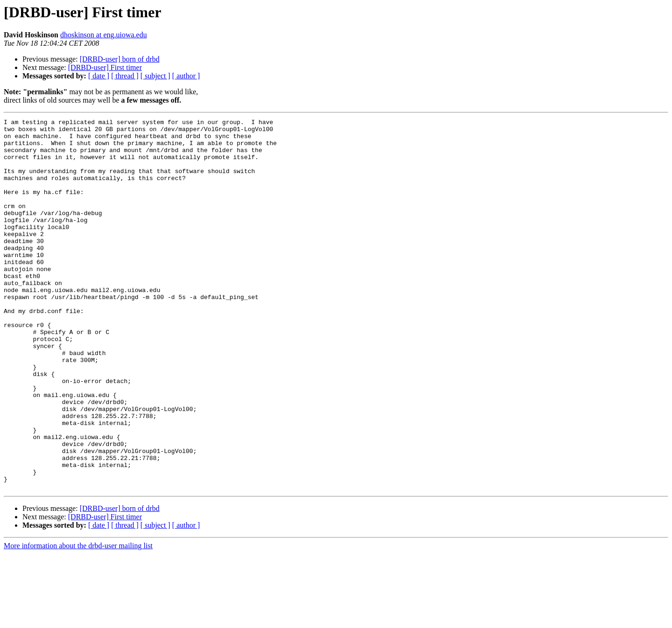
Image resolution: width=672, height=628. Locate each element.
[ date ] (99, 76)
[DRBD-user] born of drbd (120, 59)
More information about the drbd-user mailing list (78, 620)
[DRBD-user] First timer (105, 67)
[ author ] (186, 76)
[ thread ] (125, 76)
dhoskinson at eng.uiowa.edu (104, 35)
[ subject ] (155, 76)
